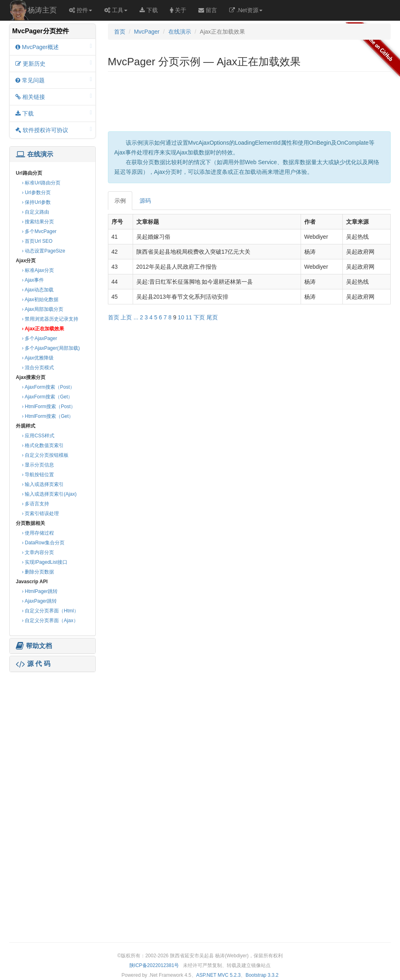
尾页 (212, 317)
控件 (81, 10)
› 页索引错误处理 (40, 514)
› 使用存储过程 (38, 533)
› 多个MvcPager (39, 231)
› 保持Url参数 (36, 202)
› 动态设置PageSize (44, 251)
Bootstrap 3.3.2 (262, 975)
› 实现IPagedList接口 (45, 562)
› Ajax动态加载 (38, 290)
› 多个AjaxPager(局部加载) (51, 348)
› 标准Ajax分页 (38, 270)
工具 (116, 10)
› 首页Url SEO (37, 241)
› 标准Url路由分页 (41, 183)
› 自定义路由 (35, 212)
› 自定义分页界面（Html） (50, 611)
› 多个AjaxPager (40, 338)
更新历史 (54, 63)
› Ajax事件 (33, 280)
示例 (120, 201)
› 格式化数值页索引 (43, 445)
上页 (126, 317)
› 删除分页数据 (38, 572)
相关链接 (54, 97)
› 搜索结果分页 (38, 222)
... (136, 317)
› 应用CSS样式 (38, 436)
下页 (199, 317)
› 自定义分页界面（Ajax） (50, 621)
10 (181, 317)
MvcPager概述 (54, 47)
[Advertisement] (52, 725)
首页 (120, 32)
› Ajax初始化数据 (40, 300)
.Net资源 (246, 10)
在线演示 (34, 154)
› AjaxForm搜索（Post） (48, 387)
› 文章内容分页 (38, 552)
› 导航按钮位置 (38, 475)
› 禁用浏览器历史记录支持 (50, 319)
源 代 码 (33, 664)
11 (189, 317)
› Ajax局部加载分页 (43, 309)
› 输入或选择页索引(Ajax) (49, 494)
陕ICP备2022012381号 (154, 965)
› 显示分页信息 (38, 465)
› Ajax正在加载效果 (43, 329)
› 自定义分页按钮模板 (45, 455)
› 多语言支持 (35, 504)
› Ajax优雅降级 (38, 358)
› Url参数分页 (36, 193)
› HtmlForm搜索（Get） (48, 416)
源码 (145, 201)
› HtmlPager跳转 (40, 591)
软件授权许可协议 (54, 130)
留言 (208, 10)
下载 (149, 10)
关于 (178, 10)
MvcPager (147, 32)
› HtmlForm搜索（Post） (49, 407)
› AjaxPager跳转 (39, 601)
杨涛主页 (42, 10)
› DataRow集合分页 (43, 543)
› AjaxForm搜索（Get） (47, 397)
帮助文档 (34, 646)
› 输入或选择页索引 (43, 484)
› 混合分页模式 (38, 368)
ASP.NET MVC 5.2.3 (219, 975)
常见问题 (54, 80)
